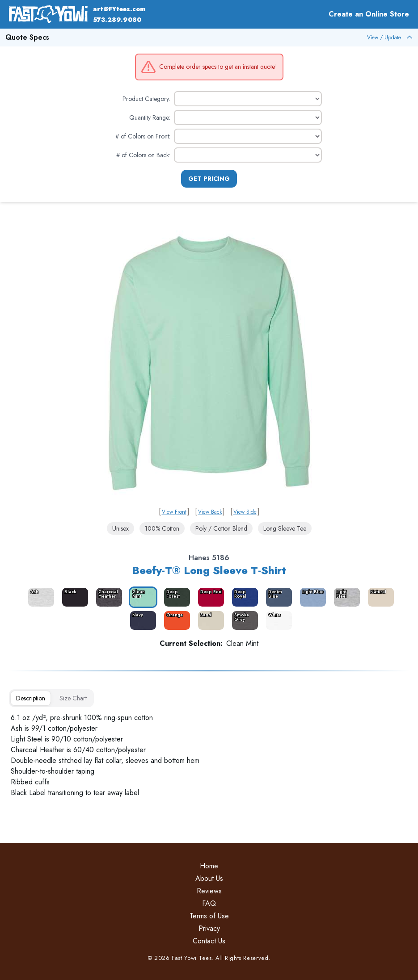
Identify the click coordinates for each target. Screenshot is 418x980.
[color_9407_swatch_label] (379, 597)
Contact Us (209, 941)
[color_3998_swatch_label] (277, 620)
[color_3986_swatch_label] (107, 597)
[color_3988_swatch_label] (175, 597)
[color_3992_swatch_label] (311, 597)
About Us (209, 878)
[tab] (31, 698)
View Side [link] (245, 512)
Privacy (209, 928)
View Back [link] (210, 512)
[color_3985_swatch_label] (73, 597)
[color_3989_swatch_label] (209, 597)
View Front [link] (174, 512)
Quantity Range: (150, 117)
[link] (209, 363)
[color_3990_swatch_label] (243, 597)
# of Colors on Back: (143, 155)
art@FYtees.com (119, 9)
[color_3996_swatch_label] (209, 620)
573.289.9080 (117, 20)
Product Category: (146, 99)
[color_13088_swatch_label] (175, 620)
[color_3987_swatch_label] (141, 597)
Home (209, 866)
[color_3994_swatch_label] (141, 620)
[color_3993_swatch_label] (345, 597)
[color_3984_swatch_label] (39, 597)
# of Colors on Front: (143, 136)
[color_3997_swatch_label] (243, 620)
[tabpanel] (209, 755)
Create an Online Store (369, 14)
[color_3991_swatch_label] (277, 597)
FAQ (209, 903)
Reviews (209, 891)
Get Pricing (209, 179)
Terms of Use (209, 916)
